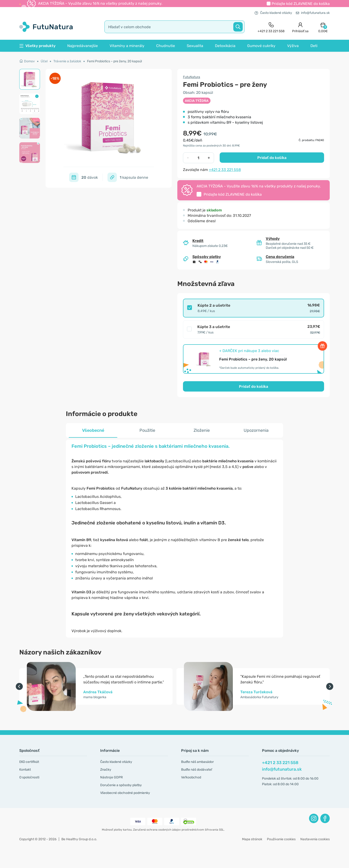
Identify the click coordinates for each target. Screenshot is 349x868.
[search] (174, 27)
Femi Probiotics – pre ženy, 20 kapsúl (114, 61)
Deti (314, 46)
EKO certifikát (29, 762)
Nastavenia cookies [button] (315, 839)
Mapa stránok (252, 839)
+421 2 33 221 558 (225, 170)
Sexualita (195, 46)
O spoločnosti (29, 777)
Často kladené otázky (273, 13)
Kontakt (25, 770)
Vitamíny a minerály (127, 46)
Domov (27, 61)
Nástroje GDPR (111, 777)
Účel (44, 61)
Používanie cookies (281, 839)
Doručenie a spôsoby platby (121, 785)
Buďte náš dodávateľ (197, 770)
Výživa (293, 46)
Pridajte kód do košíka (301, 4)
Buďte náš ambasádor (197, 762)
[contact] (271, 27)
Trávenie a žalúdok (67, 61)
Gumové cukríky (261, 46)
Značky (106, 770)
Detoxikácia (225, 46)
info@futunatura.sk (313, 13)
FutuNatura (192, 77)
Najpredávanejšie (83, 46)
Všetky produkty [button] (37, 46)
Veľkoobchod (191, 777)
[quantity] (198, 158)
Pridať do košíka (272, 158)
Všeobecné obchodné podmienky (125, 793)
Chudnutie (166, 46)
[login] (300, 27)
